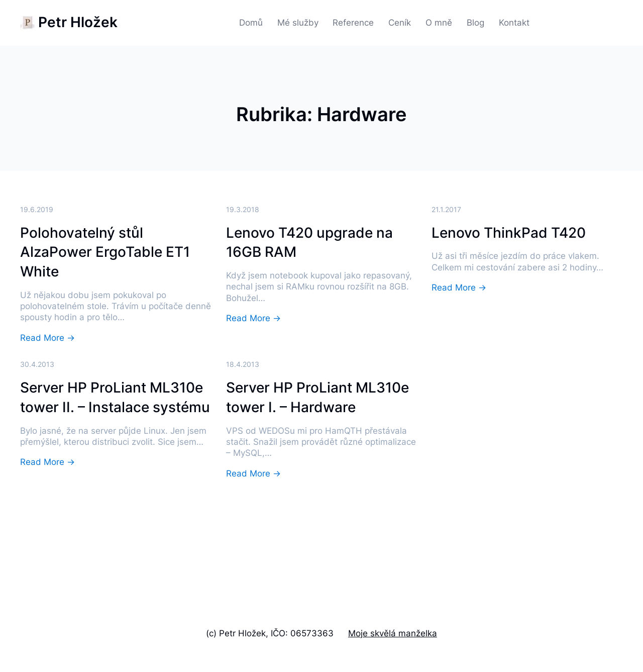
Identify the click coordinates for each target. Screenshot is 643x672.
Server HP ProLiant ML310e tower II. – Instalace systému (115, 397)
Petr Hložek (78, 22)
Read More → (47, 339)
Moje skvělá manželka (393, 633)
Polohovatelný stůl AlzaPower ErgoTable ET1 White (105, 252)
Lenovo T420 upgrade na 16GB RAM (309, 243)
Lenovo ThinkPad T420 (509, 233)
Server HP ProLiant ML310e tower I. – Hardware (317, 397)
